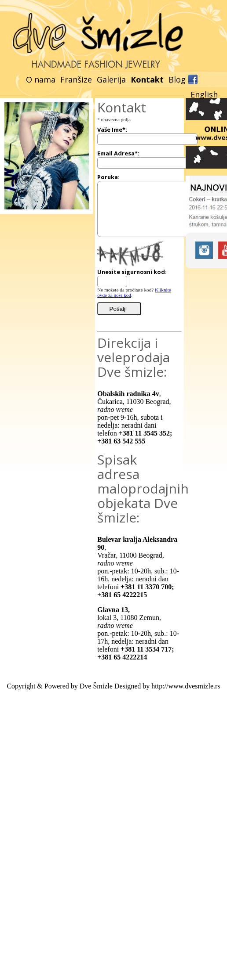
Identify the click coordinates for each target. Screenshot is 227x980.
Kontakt (147, 79)
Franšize (76, 79)
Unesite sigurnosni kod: (132, 272)
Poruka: (108, 177)
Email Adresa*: (118, 153)
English (204, 94)
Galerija (111, 79)
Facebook (193, 79)
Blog (177, 79)
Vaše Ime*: (112, 130)
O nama (41, 79)
